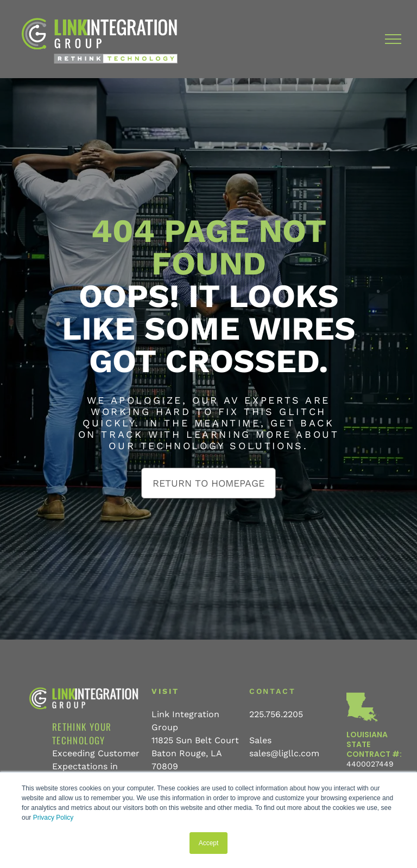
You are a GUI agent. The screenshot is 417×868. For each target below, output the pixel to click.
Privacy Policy (53, 818)
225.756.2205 (276, 714)
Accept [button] (209, 843)
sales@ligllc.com (284, 753)
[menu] (393, 39)
